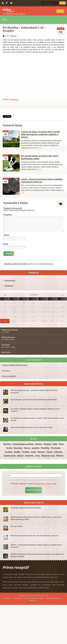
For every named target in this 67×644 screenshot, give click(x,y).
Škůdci (60, 456)
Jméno (6, 235)
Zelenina (29, 456)
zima (38, 456)
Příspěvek (8, 215)
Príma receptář (8, 10)
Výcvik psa (14, 99)
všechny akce (6, 352)
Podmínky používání (53, 598)
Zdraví (20, 456)
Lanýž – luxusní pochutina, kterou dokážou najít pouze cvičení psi (42, 180)
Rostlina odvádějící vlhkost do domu (15, 365)
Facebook (7, 3)
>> (62, 295)
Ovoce (27, 448)
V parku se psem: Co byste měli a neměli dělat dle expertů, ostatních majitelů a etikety (41, 134)
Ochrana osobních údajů (34, 598)
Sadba (17, 452)
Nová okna (6, 371)
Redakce (13, 36)
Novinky (18, 448)
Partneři (8, 598)
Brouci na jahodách (9, 376)
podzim (36, 448)
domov (39, 444)
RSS (3, 3)
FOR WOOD (5, 345)
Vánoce (41, 452)
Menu (60, 11)
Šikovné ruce (48, 456)
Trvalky (26, 452)
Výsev (50, 452)
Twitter (11, 3)
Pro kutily (56, 448)
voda (33, 452)
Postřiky (45, 448)
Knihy (9, 448)
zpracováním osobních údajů (46, 484)
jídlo (55, 444)
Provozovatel (18, 598)
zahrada (58, 452)
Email (6, 244)
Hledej (62, 3)
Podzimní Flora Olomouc (9, 330)
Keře (61, 444)
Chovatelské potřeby (23, 444)
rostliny (9, 452)
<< (5, 295)
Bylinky (7, 444)
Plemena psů (10, 280)
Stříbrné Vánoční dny (8, 337)
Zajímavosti (10, 456)
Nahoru (33, 601)
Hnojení (48, 444)
